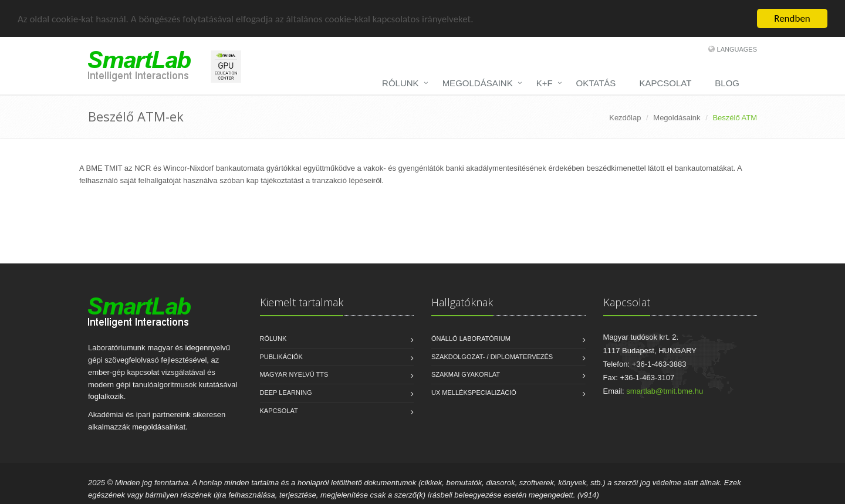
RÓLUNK (400, 83)
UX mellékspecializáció (474, 393)
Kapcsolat (279, 411)
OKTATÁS (596, 83)
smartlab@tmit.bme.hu (665, 391)
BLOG (727, 83)
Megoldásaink (677, 118)
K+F (545, 83)
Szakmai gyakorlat (466, 374)
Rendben (792, 18)
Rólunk (273, 339)
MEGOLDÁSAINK (478, 83)
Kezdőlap (625, 118)
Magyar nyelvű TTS (294, 374)
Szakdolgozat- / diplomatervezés (492, 357)
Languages (737, 49)
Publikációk (281, 357)
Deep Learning (286, 393)
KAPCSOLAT (665, 83)
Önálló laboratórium (471, 339)
